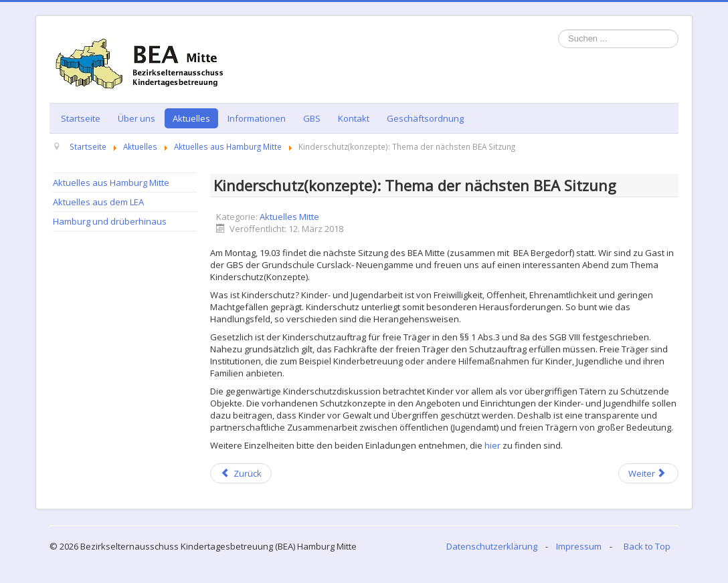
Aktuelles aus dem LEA (98, 202)
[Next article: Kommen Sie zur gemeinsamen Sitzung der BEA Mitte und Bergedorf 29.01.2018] (648, 473)
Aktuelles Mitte (289, 217)
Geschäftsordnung (425, 118)
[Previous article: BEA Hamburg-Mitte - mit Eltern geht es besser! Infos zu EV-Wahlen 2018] (241, 473)
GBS (312, 118)
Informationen (257, 118)
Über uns (136, 118)
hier (492, 445)
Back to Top (647, 546)
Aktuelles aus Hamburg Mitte (111, 183)
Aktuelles (191, 118)
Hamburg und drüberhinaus (110, 221)
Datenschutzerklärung (492, 546)
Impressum (579, 546)
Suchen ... (558, 30)
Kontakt (354, 118)
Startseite (81, 118)
